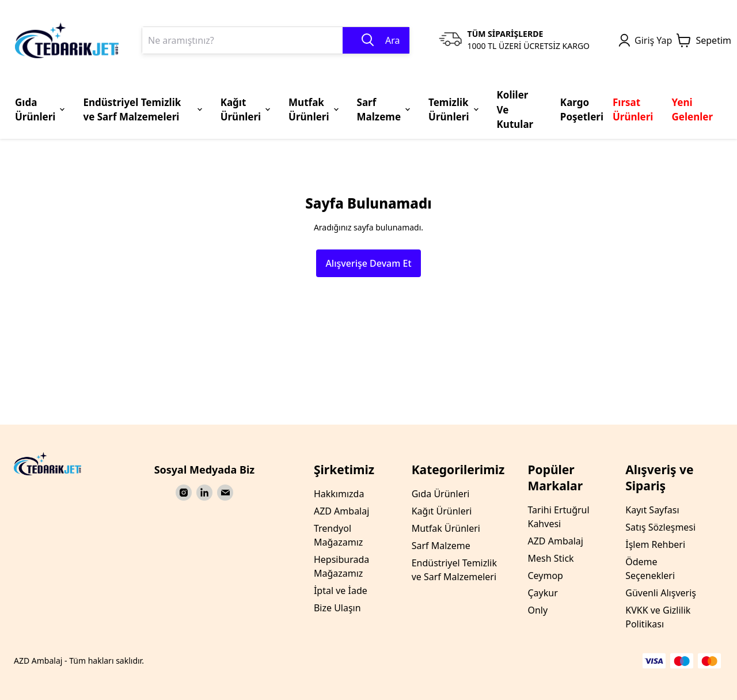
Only (537, 610)
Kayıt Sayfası (652, 510)
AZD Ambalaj (341, 511)
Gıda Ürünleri (441, 494)
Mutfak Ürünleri (446, 528)
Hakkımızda (339, 494)
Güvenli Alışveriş (661, 593)
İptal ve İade (341, 591)
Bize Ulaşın (337, 608)
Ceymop (545, 576)
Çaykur (542, 593)
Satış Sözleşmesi (660, 527)
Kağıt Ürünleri (442, 511)
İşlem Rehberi (655, 544)
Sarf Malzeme (441, 546)
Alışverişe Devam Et (368, 263)
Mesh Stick (550, 558)
